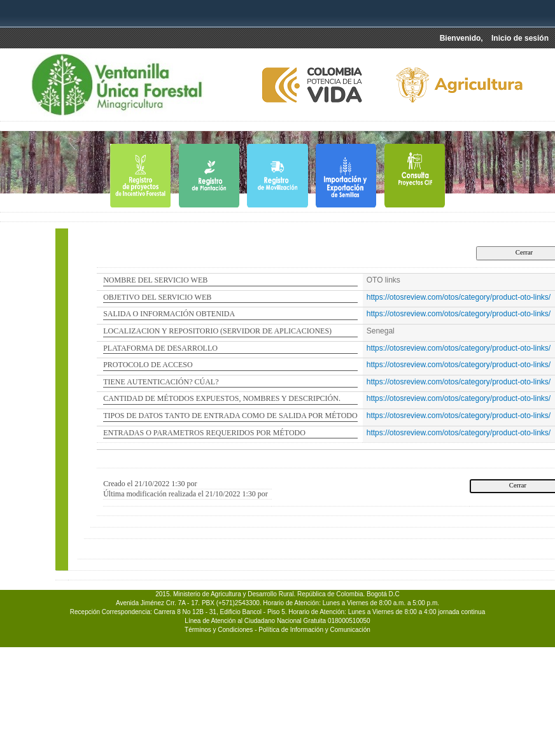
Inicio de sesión (520, 38)
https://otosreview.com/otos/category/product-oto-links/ (459, 297)
